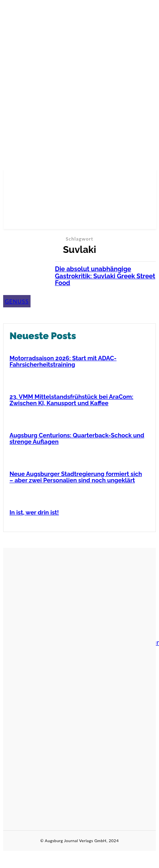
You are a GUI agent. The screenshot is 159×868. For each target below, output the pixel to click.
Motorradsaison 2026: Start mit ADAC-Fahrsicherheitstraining (63, 362)
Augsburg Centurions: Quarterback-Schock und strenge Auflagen (77, 439)
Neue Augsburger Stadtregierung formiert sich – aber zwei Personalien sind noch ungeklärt (76, 477)
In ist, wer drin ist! (34, 513)
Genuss (17, 301)
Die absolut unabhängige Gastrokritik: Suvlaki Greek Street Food (105, 276)
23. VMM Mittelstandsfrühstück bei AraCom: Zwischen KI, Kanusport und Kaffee (71, 400)
